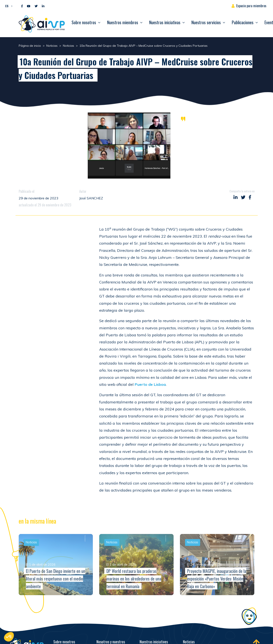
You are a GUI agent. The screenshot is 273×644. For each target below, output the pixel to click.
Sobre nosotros (84, 22)
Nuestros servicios (206, 22)
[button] (8, 6)
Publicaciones (243, 22)
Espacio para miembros (251, 6)
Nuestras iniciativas (165, 22)
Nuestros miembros (123, 22)
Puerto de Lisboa (150, 384)
